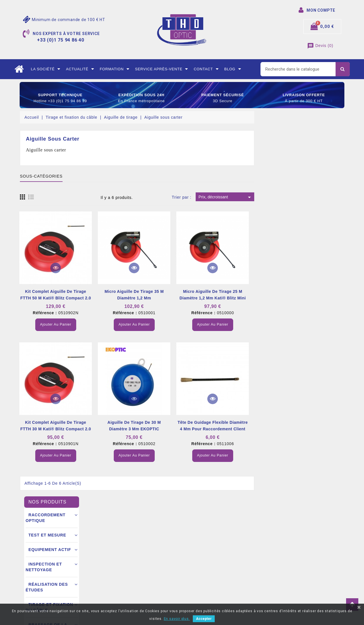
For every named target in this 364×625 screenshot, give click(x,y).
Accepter (204, 619)
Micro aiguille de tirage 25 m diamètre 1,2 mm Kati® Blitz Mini (302, 295)
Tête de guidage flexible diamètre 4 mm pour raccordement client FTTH (302, 429)
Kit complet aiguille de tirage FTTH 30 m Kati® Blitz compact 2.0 (145, 426)
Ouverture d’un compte (124, 573)
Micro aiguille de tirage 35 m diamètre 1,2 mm (224, 295)
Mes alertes (197, 590)
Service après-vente (162, 69)
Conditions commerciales (126, 564)
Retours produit (200, 547)
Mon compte (114, 590)
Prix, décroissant (316, 197)
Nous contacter (117, 581)
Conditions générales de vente (131, 547)
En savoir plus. (177, 619)
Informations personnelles (210, 538)
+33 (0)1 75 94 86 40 (47, 581)
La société (45, 69)
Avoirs (192, 564)
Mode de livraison (120, 556)
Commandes (198, 556)
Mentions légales (119, 538)
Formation (115, 69)
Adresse (194, 573)
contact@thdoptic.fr (46, 590)
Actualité (80, 69)
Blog (232, 69)
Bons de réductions (204, 581)
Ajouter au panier (145, 324)
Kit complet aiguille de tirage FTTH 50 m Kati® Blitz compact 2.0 (145, 295)
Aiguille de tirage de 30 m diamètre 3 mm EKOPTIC (224, 426)
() (320, 46)
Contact (206, 69)
